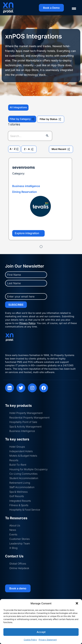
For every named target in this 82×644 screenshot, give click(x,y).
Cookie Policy (30, 640)
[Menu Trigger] (72, 8)
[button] (77, 603)
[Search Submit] (47, 136)
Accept (41, 632)
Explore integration (28, 233)
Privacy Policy (27, 323)
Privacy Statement (48, 640)
